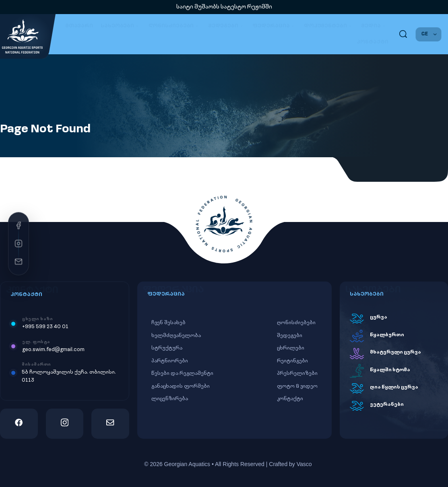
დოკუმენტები (329, 26)
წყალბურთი (387, 335)
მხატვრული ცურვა (395, 352)
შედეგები (227, 26)
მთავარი (79, 26)
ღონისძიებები (174, 26)
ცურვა (379, 317)
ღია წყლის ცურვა (394, 387)
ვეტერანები (387, 405)
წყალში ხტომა (390, 370)
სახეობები (121, 26)
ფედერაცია (274, 26)
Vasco (304, 464)
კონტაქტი (372, 42)
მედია (374, 26)
